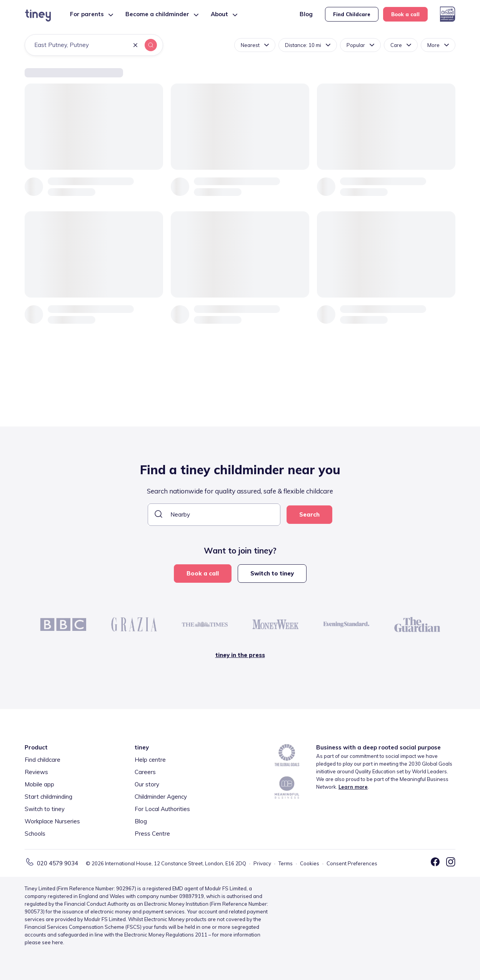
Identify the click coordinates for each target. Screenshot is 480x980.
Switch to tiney (272, 573)
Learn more (353, 787)
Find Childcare (352, 14)
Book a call (405, 14)
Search (309, 514)
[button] (135, 46)
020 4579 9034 (57, 863)
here (57, 942)
